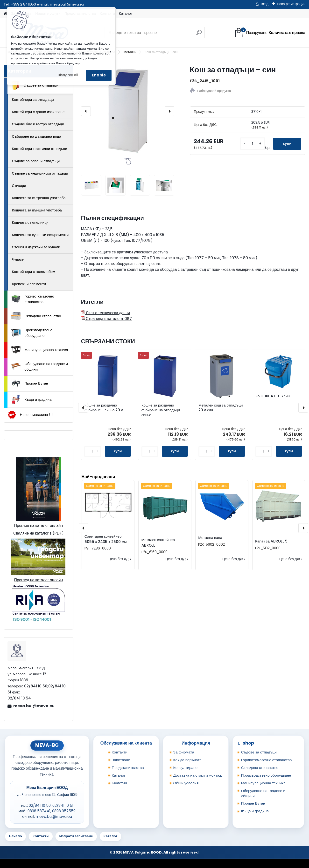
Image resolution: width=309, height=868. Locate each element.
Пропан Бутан (30, 384)
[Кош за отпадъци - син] (128, 111)
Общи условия (186, 783)
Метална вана (210, 538)
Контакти (120, 752)
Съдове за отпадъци (35, 85)
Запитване (121, 760)
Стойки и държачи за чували (36, 247)
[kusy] (253, 144)
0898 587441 (39, 811)
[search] (199, 34)
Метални (130, 52)
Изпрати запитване (76, 836)
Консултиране (186, 768)
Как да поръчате (187, 760)
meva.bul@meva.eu (67, 4)
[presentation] (86, 111)
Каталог (125, 13)
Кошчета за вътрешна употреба (39, 198)
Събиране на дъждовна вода (36, 136)
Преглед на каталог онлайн (39, 526)
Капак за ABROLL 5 (271, 541)
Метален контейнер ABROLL (158, 542)
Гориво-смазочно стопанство (33, 299)
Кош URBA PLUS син (273, 396)
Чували (18, 259)
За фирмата (184, 752)
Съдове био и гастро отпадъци (38, 124)
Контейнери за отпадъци (33, 99)
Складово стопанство (36, 316)
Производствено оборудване (32, 333)
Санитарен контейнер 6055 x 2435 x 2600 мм (106, 539)
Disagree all (68, 75)
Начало (15, 836)
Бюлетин (119, 783)
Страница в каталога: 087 (107, 319)
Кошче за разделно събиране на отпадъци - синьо (162, 410)
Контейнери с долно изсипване (38, 112)
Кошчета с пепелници (30, 222)
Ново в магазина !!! (30, 415)
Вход (265, 4)
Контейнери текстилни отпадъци (39, 149)
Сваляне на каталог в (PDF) (39, 533)
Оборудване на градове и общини (40, 366)
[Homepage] (5, 14)
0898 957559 (64, 811)
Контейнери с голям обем (33, 272)
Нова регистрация (291, 4)
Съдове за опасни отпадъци (36, 161)
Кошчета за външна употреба (37, 210)
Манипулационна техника (40, 350)
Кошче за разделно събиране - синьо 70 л (104, 408)
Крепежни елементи (29, 284)
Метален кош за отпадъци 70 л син (221, 408)
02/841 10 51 (63, 805)
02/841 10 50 (40, 805)
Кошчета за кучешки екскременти (40, 235)
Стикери (19, 186)
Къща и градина (31, 400)
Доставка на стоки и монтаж (198, 775)
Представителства (128, 768)
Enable (99, 75)
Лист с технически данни (105, 313)
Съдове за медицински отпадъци (40, 173)
